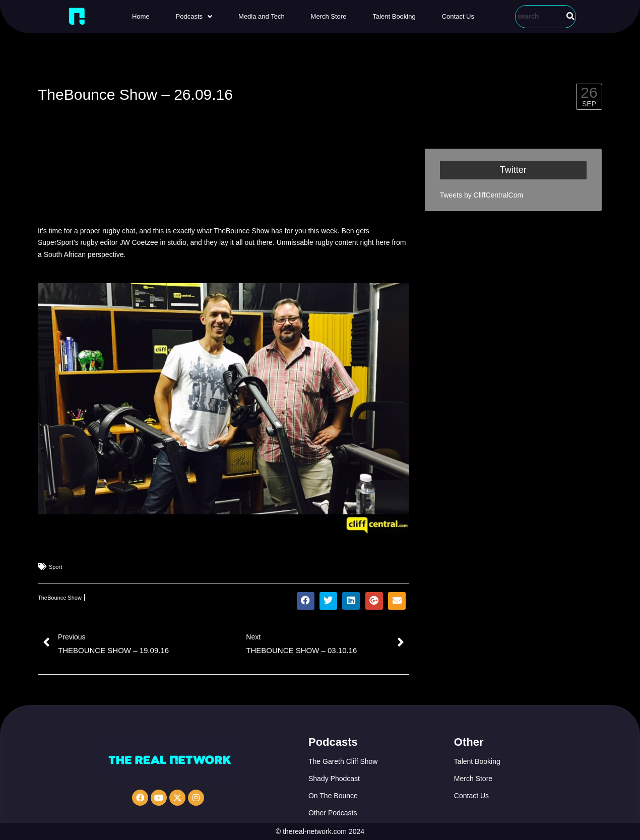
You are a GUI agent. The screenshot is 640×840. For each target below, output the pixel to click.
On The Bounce (333, 796)
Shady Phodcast (334, 779)
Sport (55, 567)
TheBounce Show (60, 598)
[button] (194, 16)
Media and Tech (262, 16)
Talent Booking (394, 16)
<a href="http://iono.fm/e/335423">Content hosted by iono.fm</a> (223, 182)
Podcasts (194, 16)
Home (141, 16)
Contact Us (458, 16)
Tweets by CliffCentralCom (482, 195)
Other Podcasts (333, 813)
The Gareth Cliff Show (343, 761)
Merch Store (329, 16)
